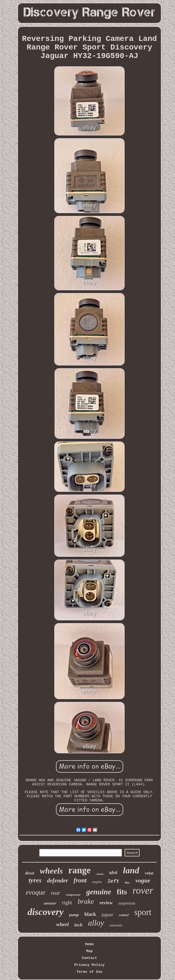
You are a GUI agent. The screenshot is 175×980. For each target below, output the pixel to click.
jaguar (108, 915)
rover (143, 891)
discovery (45, 912)
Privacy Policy (89, 965)
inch (78, 925)
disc (127, 882)
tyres (35, 880)
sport (143, 912)
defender (58, 880)
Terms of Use (89, 972)
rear (56, 893)
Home (89, 944)
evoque (36, 892)
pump (74, 915)
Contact (90, 958)
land (131, 870)
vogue (143, 880)
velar (149, 873)
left (113, 881)
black (90, 914)
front (80, 880)
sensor (50, 904)
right (67, 902)
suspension (127, 903)
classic (100, 874)
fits (122, 892)
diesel (30, 873)
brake (86, 901)
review (106, 903)
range (80, 870)
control (124, 915)
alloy (96, 923)
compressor (73, 895)
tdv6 (113, 873)
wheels (51, 871)
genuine (99, 892)
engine (97, 882)
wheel (62, 924)
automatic (116, 925)
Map (89, 951)
